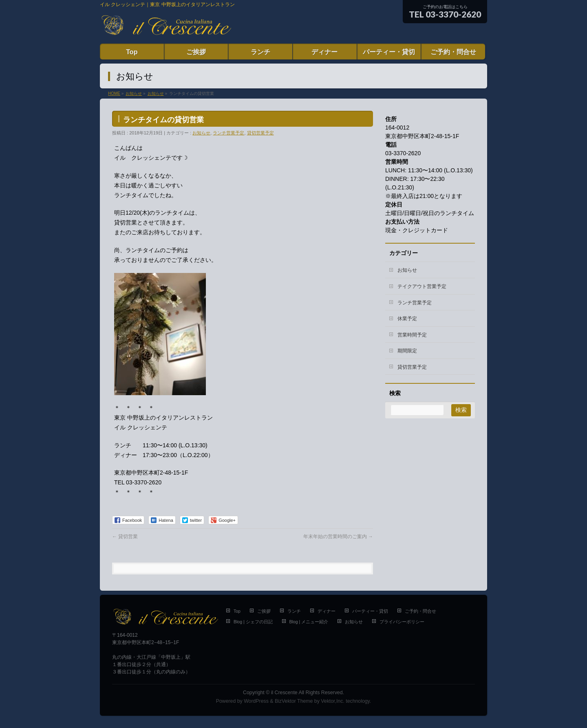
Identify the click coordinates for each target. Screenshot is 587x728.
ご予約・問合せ (420, 611)
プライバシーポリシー (402, 622)
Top (237, 611)
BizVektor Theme (294, 701)
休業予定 (407, 319)
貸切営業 (125, 537)
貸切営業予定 (260, 133)
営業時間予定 (412, 335)
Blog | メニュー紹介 (309, 622)
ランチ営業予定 (228, 133)
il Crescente (284, 693)
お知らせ (201, 133)
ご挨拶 (264, 611)
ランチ (294, 611)
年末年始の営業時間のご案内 (338, 537)
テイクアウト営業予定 (422, 286)
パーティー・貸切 (370, 611)
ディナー (327, 611)
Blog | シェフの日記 (253, 622)
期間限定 (407, 351)
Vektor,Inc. (333, 701)
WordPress (256, 701)
